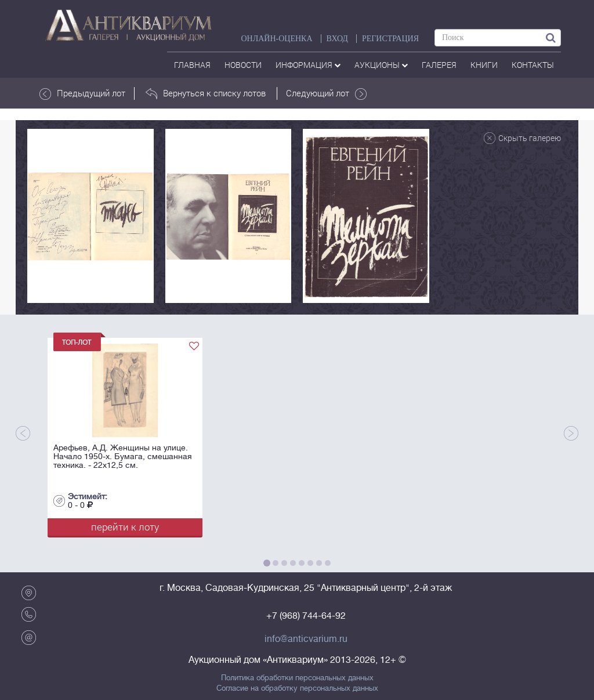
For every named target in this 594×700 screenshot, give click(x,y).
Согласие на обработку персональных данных (297, 688)
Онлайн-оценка (276, 39)
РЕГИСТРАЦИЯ (390, 39)
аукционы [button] (381, 65)
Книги (484, 65)
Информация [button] (308, 65)
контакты (533, 65)
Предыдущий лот (82, 93)
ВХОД (337, 39)
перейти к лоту (125, 527)
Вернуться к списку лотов (206, 93)
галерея (439, 65)
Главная (192, 65)
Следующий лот (326, 93)
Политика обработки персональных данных (297, 678)
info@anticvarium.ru (306, 639)
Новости (243, 65)
